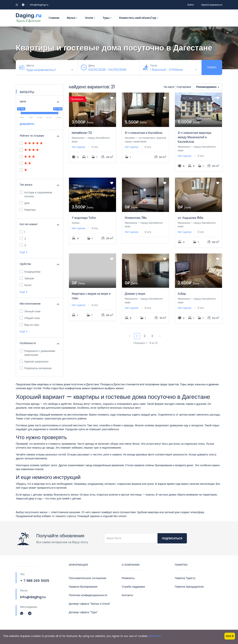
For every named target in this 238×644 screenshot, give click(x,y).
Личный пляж (30, 311)
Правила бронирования (83, 587)
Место (31, 66)
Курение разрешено (34, 362)
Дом (25, 203)
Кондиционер (30, 272)
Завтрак (27, 278)
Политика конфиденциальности (88, 595)
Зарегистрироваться (212, 5)
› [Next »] (160, 336)
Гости (154, 66)
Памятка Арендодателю (189, 587)
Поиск (212, 67)
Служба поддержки (133, 587)
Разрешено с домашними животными (37, 353)
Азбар (182, 294)
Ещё (24, 252)
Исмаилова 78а (136, 218)
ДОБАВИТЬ (27, 124)
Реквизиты (128, 578)
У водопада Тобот (84, 218)
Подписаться (172, 538)
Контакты (127, 595)
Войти (191, 5)
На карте (169, 87)
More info (155, 636)
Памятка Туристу (185, 578)
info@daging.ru (39, 5)
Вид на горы (29, 325)
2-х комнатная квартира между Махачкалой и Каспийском (194, 137)
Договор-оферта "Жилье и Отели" (90, 604)
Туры (107, 18)
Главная (54, 18)
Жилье (72, 18)
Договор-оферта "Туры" (83, 612)
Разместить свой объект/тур (139, 18)
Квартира (28, 210)
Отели (90, 18)
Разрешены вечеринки (36, 368)
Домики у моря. (135, 294)
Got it (230, 636)
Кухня (25, 285)
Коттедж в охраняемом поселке (36, 194)
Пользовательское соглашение (88, 578)
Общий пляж (30, 318)
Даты (92, 66)
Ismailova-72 (82, 133)
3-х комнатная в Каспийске (144, 133)
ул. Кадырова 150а (190, 218)
